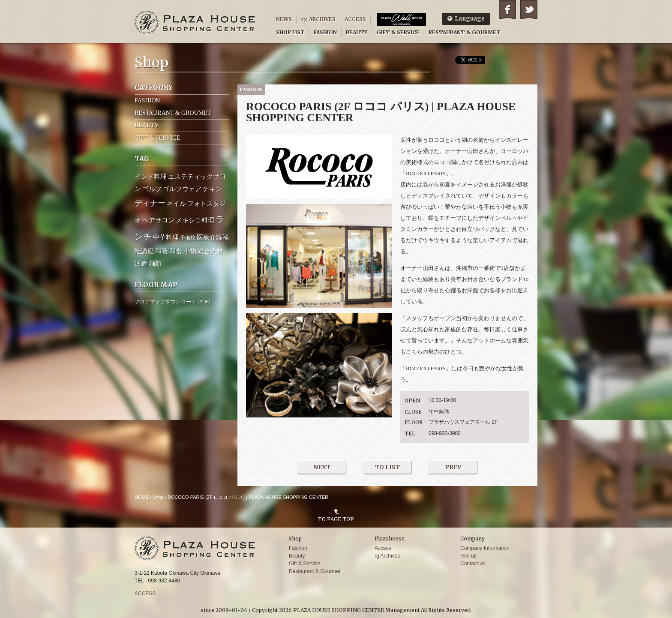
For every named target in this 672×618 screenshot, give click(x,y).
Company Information (485, 548)
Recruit (468, 556)
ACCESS (355, 19)
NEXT (322, 467)
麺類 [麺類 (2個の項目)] (155, 264)
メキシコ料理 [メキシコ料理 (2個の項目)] (195, 220)
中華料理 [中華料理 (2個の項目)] (166, 237)
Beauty (297, 556)
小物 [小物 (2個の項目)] (190, 251)
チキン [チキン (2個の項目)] (212, 189)
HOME (142, 497)
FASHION (325, 32)
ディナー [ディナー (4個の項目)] (150, 203)
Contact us (472, 564)
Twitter (529, 10)
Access (383, 548)
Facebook (507, 10)
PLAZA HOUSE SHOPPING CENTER (195, 22)
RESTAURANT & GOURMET (465, 32)
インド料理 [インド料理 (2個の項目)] (151, 177)
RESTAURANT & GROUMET (173, 113)
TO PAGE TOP (336, 519)
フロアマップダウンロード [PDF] (172, 302)
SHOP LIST (290, 32)
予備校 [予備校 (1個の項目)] (188, 238)
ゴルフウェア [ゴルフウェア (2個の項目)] (182, 189)
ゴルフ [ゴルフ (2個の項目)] (152, 189)
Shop (158, 497)
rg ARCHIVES (318, 19)
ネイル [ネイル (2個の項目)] (176, 204)
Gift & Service (304, 564)
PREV (453, 467)
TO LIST (387, 467)
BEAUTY (357, 32)
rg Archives (387, 556)
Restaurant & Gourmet (315, 571)
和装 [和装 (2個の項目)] (162, 251)
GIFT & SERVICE (398, 32)
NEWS (284, 19)
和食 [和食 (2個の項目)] (176, 251)
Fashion (298, 548)
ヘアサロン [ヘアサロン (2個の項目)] (158, 220)
